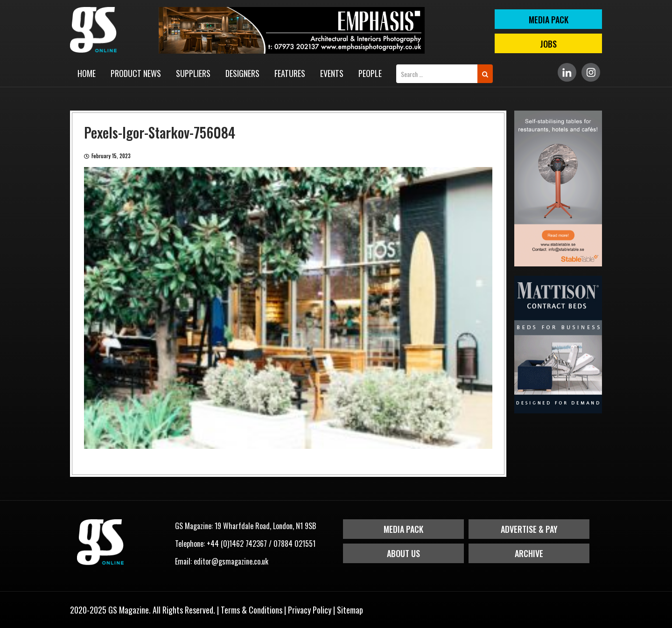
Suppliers (193, 73)
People (370, 73)
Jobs (548, 44)
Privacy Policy (310, 610)
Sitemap (350, 610)
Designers (242, 73)
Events (332, 73)
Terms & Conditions (252, 610)
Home (87, 73)
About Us (403, 553)
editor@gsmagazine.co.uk (231, 561)
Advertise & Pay (529, 529)
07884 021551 (294, 544)
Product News (136, 73)
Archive (529, 553)
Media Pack (403, 529)
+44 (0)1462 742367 (237, 544)
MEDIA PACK (549, 20)
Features (290, 73)
